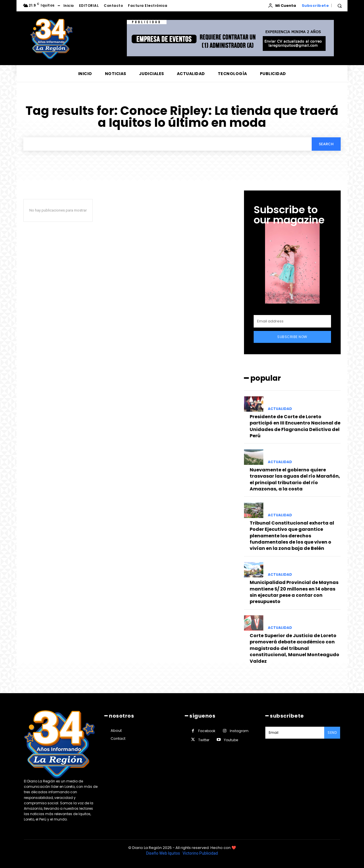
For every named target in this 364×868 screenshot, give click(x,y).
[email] (292, 321)
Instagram (239, 731)
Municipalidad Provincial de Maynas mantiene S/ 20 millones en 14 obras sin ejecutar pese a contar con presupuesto (294, 592)
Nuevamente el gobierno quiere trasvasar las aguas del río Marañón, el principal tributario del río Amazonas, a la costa (295, 479)
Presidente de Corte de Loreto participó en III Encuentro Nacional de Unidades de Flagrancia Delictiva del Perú (295, 426)
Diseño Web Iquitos (164, 853)
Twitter (204, 740)
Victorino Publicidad (200, 853)
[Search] (326, 144)
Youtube (231, 740)
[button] (340, 6)
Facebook (207, 731)
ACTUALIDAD (280, 409)
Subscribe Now (292, 337)
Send (332, 733)
